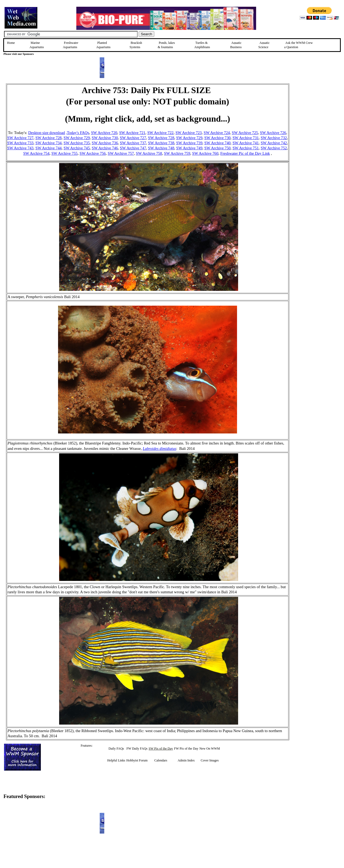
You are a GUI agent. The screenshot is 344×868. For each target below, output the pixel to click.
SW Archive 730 (105, 138)
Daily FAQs (116, 749)
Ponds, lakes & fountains (166, 45)
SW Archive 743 (20, 148)
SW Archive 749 (189, 148)
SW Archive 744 (49, 148)
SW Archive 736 (105, 143)
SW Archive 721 (132, 133)
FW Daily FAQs (137, 749)
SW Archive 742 (274, 143)
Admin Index (186, 760)
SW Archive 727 (20, 138)
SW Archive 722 (160, 133)
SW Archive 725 (245, 133)
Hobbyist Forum (137, 760)
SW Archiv (185, 143)
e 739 (198, 143)
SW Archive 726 (273, 133)
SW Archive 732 (274, 138)
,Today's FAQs (77, 133)
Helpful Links (116, 760)
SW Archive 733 (20, 143)
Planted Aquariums (103, 45)
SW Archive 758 (149, 153)
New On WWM (210, 749)
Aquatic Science (264, 45)
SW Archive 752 (274, 148)
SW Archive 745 (77, 148)
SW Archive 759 (177, 153)
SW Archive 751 (246, 148)
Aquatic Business (236, 45)
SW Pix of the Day (161, 749)
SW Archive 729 (77, 138)
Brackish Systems (136, 45)
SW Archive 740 (217, 143)
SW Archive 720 (104, 133)
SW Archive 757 (121, 153)
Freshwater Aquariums (71, 45)
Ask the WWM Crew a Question (299, 45)
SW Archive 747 (133, 148)
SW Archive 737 (133, 143)
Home (11, 43)
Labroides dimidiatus (159, 449)
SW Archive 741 (246, 143)
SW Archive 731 (246, 138)
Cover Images (210, 760)
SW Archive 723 (189, 133)
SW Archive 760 (205, 153)
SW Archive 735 (77, 143)
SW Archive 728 (49, 138)
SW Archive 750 (217, 148)
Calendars (161, 760)
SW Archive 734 (49, 143)
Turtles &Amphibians (202, 45)
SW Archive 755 (64, 153)
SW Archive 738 (161, 143)
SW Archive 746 (105, 148)
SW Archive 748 (161, 148)
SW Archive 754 (36, 153)
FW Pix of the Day (186, 749)
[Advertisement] (316, 122)
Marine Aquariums (37, 45)
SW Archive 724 (217, 133)
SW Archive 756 (93, 153)
